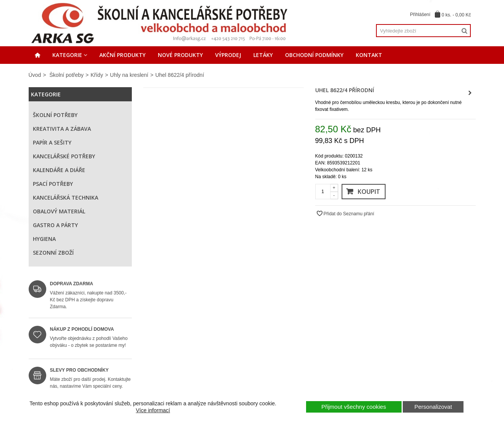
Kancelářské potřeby (64, 156)
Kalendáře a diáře (59, 170)
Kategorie (67, 55)
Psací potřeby (53, 184)
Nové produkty (180, 55)
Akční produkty (122, 55)
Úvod (35, 75)
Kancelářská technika (66, 197)
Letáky (263, 55)
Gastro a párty (55, 225)
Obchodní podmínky (314, 55)
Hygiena (44, 239)
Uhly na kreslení (129, 75)
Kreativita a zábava (62, 129)
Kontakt (369, 55)
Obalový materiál (59, 211)
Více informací (153, 410)
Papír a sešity (52, 142)
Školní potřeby (66, 75)
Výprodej (228, 55)
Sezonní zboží (53, 253)
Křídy (97, 75)
